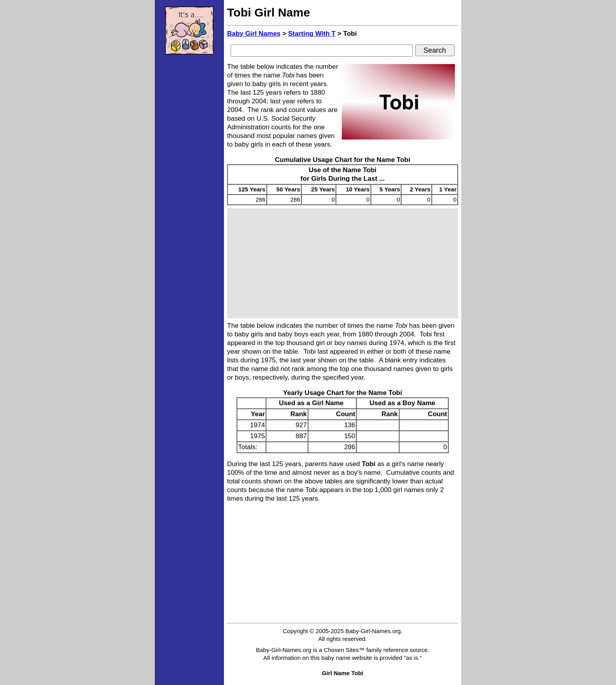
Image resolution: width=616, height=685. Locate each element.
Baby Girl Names (254, 34)
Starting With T (312, 34)
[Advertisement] (189, 179)
